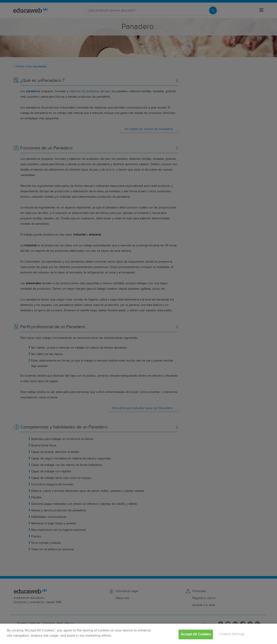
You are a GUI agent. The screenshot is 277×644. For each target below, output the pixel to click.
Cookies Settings (232, 634)
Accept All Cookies (196, 634)
